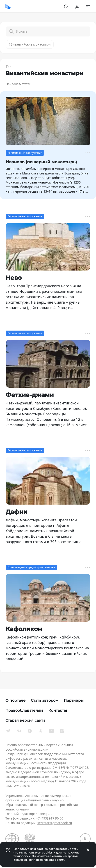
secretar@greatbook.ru (55, 823)
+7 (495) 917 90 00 (50, 818)
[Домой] (8, 7)
